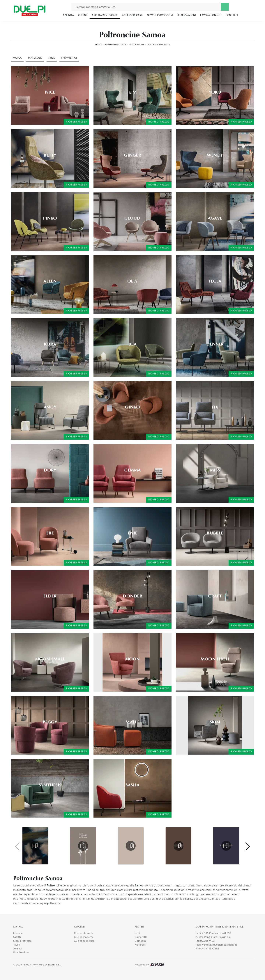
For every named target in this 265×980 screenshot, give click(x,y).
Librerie (18, 933)
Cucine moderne (84, 937)
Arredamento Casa (105, 15)
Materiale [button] (35, 58)
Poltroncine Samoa (159, 44)
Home (98, 44)
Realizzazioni (187, 15)
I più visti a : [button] (69, 58)
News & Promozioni (160, 15)
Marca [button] (17, 58)
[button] (247, 846)
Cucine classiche (84, 933)
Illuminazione (21, 952)
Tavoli (17, 945)
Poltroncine (137, 44)
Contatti (232, 15)
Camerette (141, 937)
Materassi (141, 945)
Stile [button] (52, 58)
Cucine (83, 15)
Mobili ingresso (22, 941)
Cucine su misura (84, 941)
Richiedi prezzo (76, 122)
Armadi (18, 948)
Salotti (17, 937)
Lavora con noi (211, 15)
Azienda (68, 15)
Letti (137, 933)
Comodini (141, 941)
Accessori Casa (132, 15)
